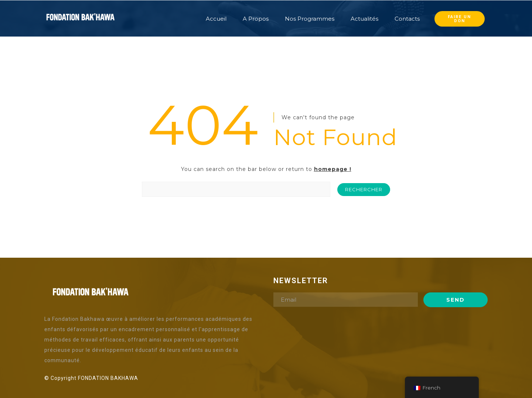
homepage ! (333, 169)
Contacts (407, 19)
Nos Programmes (310, 19)
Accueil (216, 19)
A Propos (256, 19)
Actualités (364, 19)
